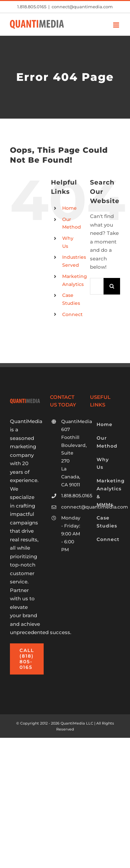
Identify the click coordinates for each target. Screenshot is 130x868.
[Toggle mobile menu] (117, 25)
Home (69, 208)
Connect (72, 314)
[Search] (112, 286)
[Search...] (97, 286)
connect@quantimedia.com (82, 7)
